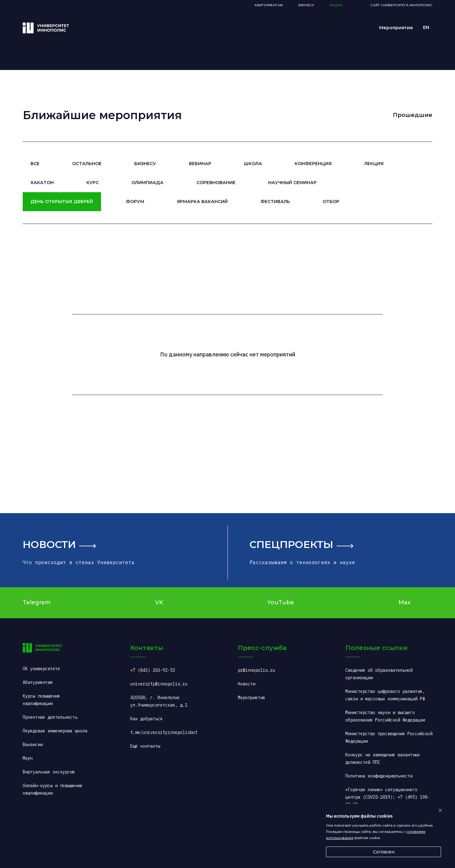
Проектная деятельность (50, 717)
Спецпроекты (291, 544)
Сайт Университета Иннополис (401, 5)
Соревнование (216, 183)
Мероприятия (396, 28)
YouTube (281, 602)
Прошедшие (413, 115)
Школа (253, 164)
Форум (135, 202)
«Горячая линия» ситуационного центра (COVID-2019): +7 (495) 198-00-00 (388, 797)
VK (159, 602)
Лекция (374, 164)
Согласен (384, 852)
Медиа (336, 5)
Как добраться (146, 719)
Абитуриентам (269, 5)
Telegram (37, 602)
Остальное (87, 164)
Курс (93, 183)
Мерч (28, 758)
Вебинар (200, 164)
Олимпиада (147, 183)
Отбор (331, 202)
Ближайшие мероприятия (102, 115)
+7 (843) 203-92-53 (153, 670)
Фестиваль (275, 202)
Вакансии (33, 745)
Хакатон (42, 183)
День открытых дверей (62, 202)
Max (404, 602)
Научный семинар (292, 183)
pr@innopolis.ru (256, 670)
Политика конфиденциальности (379, 776)
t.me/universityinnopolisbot (164, 732)
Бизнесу (145, 164)
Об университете (41, 669)
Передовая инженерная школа (55, 731)
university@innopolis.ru (159, 684)
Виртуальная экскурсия (49, 772)
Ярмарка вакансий (202, 202)
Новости (49, 544)
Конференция (313, 164)
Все (35, 164)
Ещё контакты (145, 746)
